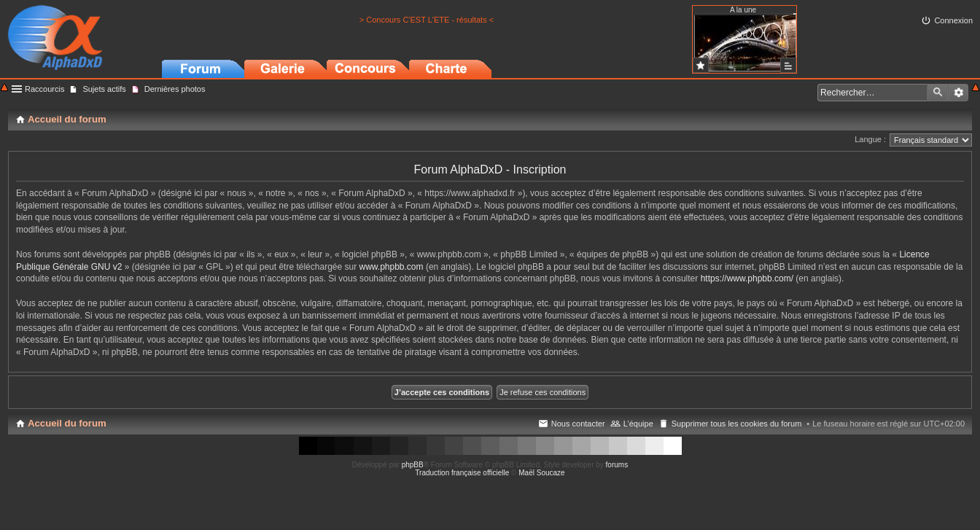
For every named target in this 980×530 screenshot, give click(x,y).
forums (617, 465)
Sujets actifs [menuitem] (104, 89)
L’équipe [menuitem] (638, 424)
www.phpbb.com (392, 267)
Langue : (870, 139)
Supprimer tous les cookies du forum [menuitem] (737, 424)
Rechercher (938, 93)
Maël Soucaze (541, 473)
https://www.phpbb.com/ (747, 278)
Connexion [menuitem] (953, 20)
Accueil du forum (67, 423)
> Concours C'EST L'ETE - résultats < (427, 20)
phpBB (413, 465)
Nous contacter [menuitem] (578, 424)
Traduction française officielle (462, 473)
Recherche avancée (958, 93)
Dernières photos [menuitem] (175, 89)
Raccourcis (44, 89)
